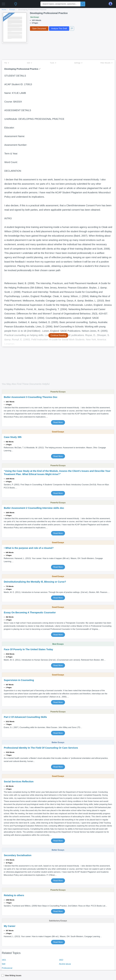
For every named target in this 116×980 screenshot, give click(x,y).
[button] (3, 3)
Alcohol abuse (65, 964)
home (4, 10)
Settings (78, 63)
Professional (7, 968)
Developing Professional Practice (32, 10)
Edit (29, 63)
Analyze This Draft (59, 29)
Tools (53, 63)
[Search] (83, 4)
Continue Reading (58, 335)
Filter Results (106, 63)
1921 (4, 960)
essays (12, 10)
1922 (61, 960)
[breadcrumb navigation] (58, 10)
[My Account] (111, 4)
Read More (58, 422)
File (7, 63)
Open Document (39, 29)
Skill (4, 964)
